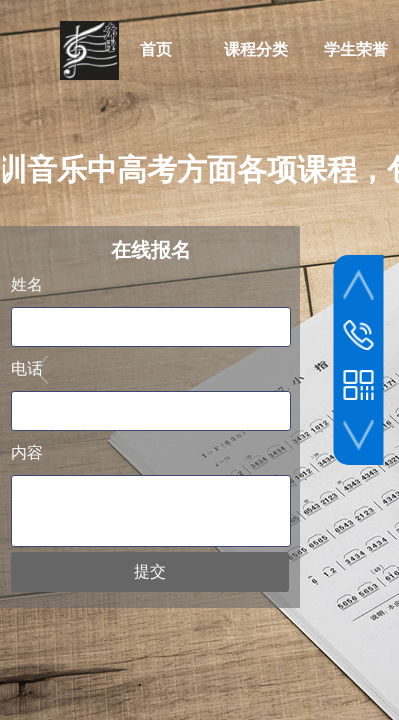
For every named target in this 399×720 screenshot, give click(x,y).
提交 (150, 571)
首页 (156, 49)
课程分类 (256, 49)
